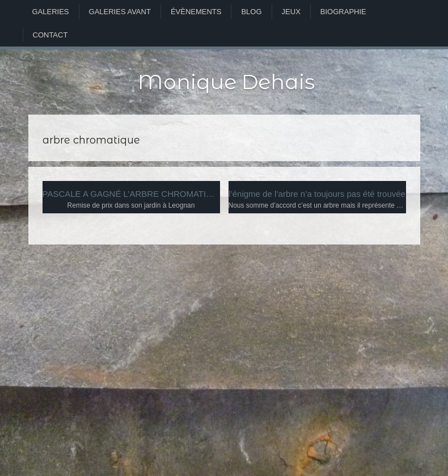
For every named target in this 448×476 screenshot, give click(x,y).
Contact (50, 35)
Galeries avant (120, 12)
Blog (251, 12)
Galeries (51, 12)
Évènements (196, 12)
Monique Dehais (226, 82)
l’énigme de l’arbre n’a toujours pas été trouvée (317, 194)
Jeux (291, 12)
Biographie (343, 12)
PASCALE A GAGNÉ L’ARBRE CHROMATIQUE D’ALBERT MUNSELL (131, 194)
